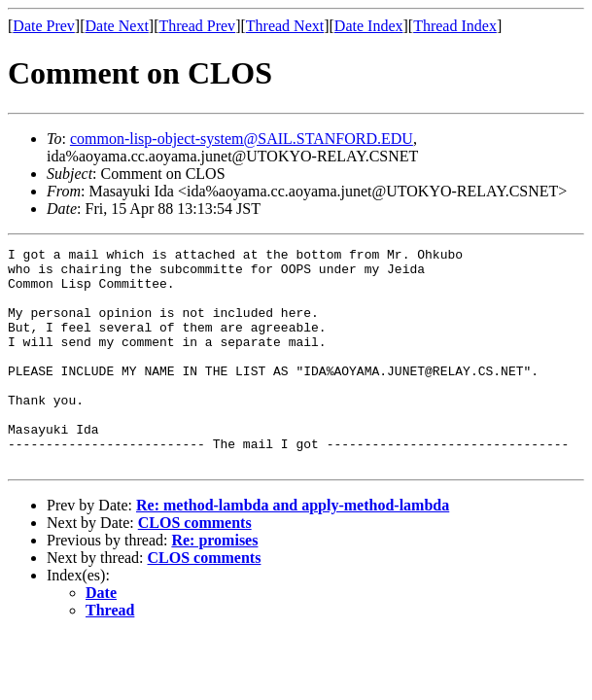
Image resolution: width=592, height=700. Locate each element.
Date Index (369, 26)
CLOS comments (195, 566)
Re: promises (214, 584)
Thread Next (285, 26)
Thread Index (455, 26)
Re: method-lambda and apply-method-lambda (293, 549)
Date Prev (44, 26)
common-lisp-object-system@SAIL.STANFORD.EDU (242, 139)
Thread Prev (197, 26)
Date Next (117, 26)
